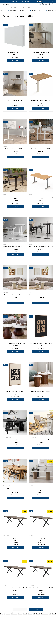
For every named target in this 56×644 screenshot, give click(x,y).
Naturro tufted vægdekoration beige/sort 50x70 (41, 343)
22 (39, 613)
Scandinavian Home (33, 341)
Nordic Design (6, 293)
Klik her (40, 1)
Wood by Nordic (32, 389)
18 (29, 613)
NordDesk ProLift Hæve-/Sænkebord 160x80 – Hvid (15, 247)
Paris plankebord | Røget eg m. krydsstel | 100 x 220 (15, 538)
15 (21, 613)
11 (12, 613)
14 (19, 613)
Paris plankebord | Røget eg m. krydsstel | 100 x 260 (41, 588)
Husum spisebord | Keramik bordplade (41, 488)
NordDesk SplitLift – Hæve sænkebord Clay (41, 52)
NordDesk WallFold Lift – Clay (15, 52)
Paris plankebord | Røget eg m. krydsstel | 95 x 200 (41, 538)
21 (37, 613)
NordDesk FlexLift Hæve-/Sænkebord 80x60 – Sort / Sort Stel (15, 198)
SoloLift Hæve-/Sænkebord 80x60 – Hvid (15, 149)
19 (31, 613)
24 (45, 613)
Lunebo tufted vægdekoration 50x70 (15, 392)
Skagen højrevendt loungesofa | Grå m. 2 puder (15, 295)
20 (34, 613)
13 (16, 613)
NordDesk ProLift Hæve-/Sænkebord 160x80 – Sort (41, 247)
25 (47, 613)
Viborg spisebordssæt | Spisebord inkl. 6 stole (15, 488)
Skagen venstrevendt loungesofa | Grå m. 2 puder (41, 295)
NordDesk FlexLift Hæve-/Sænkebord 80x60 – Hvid (41, 149)
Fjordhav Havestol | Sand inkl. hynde (41, 440)
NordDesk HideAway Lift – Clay (15, 100)
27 (53, 613)
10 (9, 613)
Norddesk (5, 50)
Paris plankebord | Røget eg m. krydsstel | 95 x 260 (15, 588)
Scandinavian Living (7, 341)
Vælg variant (15, 207)
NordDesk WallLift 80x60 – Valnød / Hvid (41, 100)
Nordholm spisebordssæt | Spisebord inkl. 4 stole (15, 440)
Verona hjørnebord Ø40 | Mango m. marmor (15, 343)
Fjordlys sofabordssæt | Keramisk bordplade (41, 392)
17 (26, 613)
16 (24, 613)
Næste (36, 609)
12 (14, 613)
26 (50, 613)
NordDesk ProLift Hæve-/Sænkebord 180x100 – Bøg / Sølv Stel (41, 198)
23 (42, 613)
